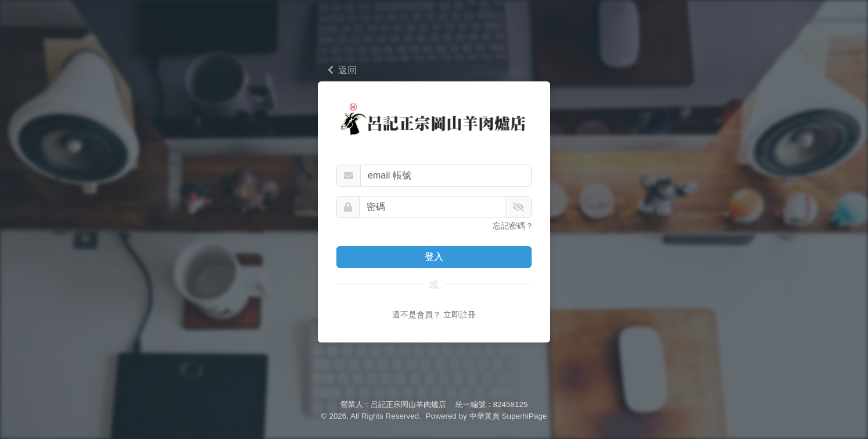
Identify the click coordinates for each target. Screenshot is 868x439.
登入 (434, 270)
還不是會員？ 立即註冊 (434, 328)
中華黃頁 (485, 416)
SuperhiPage (525, 416)
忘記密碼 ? (512, 239)
